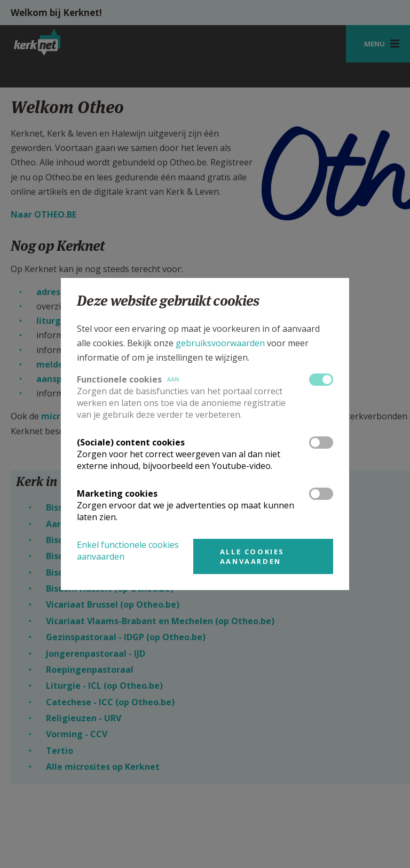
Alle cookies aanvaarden (252, 556)
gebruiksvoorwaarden (220, 343)
